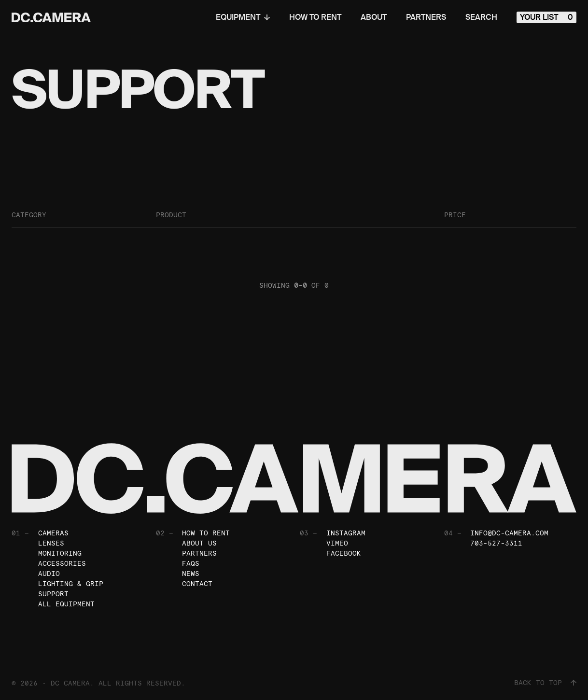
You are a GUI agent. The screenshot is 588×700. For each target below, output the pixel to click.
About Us (199, 543)
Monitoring (60, 553)
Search (481, 17)
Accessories (62, 563)
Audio (49, 574)
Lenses (51, 543)
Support (53, 594)
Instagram (346, 533)
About (374, 17)
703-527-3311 (496, 543)
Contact (197, 584)
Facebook (344, 553)
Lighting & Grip (71, 584)
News (191, 574)
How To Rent (315, 17)
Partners (426, 17)
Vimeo (337, 543)
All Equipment (66, 604)
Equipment (243, 17)
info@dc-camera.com (509, 533)
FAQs (191, 563)
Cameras (53, 533)
